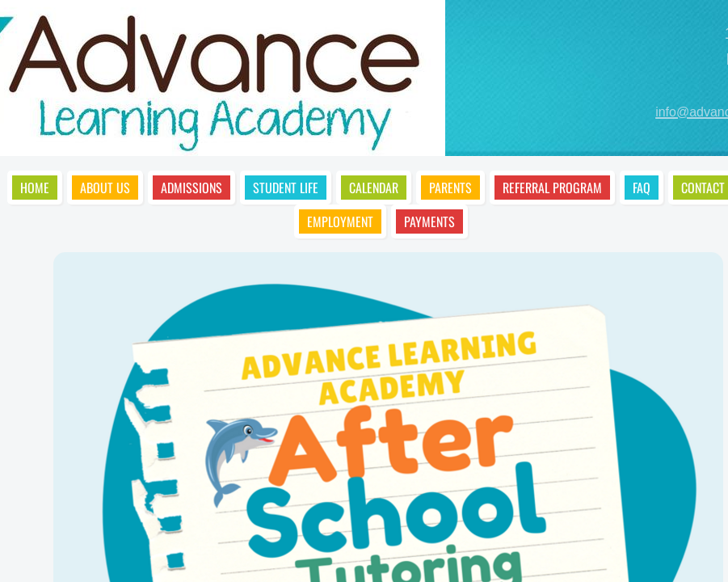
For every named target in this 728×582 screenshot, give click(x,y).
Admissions (191, 188)
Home (35, 188)
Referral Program (552, 188)
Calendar (374, 188)
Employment (340, 221)
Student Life (286, 188)
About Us (105, 188)
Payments (429, 221)
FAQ (642, 188)
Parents (450, 188)
